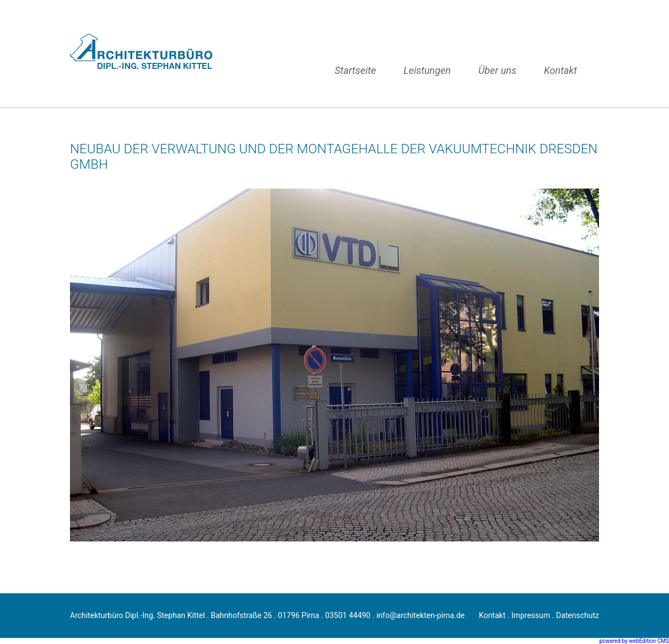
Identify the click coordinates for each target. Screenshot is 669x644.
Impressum (531, 615)
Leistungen (427, 70)
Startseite (355, 70)
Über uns (497, 70)
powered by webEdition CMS (634, 641)
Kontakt (560, 70)
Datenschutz (578, 615)
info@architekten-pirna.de (420, 615)
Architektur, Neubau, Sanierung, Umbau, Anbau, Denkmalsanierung (146, 54)
